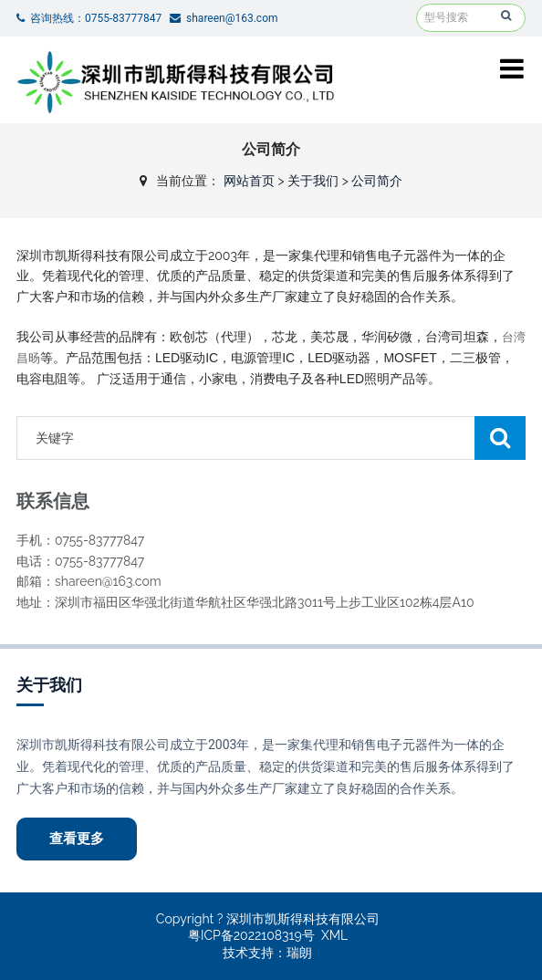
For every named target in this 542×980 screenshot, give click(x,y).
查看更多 (77, 839)
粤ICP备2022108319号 (251, 935)
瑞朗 (299, 953)
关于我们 (313, 181)
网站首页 (249, 181)
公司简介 (377, 181)
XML (334, 935)
